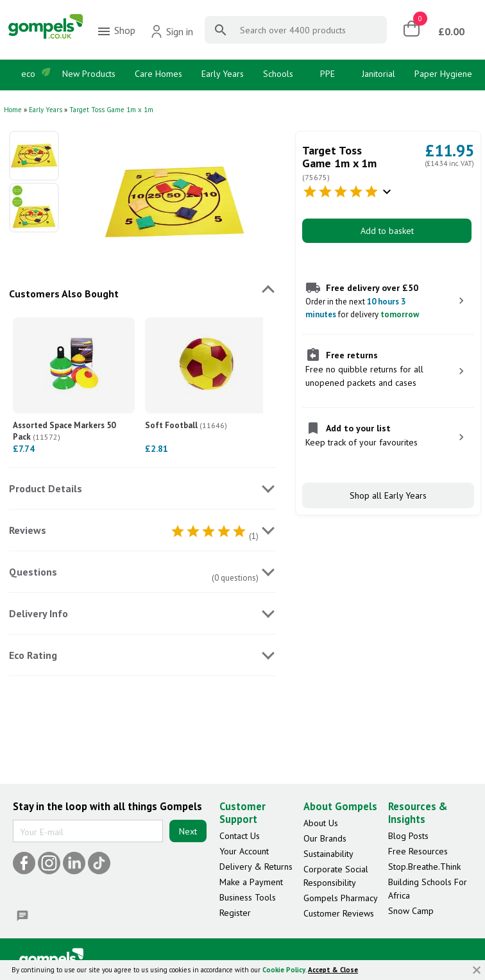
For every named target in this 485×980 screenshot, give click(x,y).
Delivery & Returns (256, 867)
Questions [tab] (33, 572)
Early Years (223, 74)
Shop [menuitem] (116, 31)
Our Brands (325, 838)
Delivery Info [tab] (38, 613)
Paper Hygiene (443, 74)
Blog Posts (408, 836)
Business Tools (248, 897)
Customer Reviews (339, 913)
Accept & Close (333, 970)
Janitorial (379, 74)
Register (235, 913)
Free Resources (418, 851)
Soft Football (186, 425)
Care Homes (158, 74)
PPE (328, 74)
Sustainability (328, 854)
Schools (278, 74)
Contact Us (240, 836)
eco (28, 74)
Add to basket (387, 231)
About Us (321, 823)
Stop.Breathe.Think (424, 867)
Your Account (244, 851)
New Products (89, 74)
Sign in (172, 31)
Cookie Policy (284, 970)
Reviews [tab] (28, 530)
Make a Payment (251, 882)
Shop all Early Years (388, 495)
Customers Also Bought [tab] (64, 294)
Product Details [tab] (46, 488)
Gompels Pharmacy (341, 898)
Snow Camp (411, 911)
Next (188, 831)
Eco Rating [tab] (33, 655)
